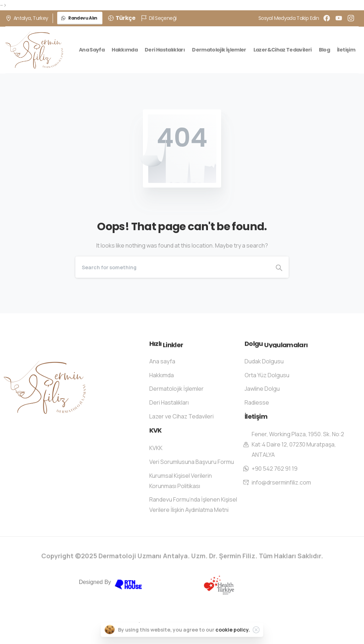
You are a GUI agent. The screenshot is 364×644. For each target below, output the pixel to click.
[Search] (172, 267)
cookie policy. (233, 630)
